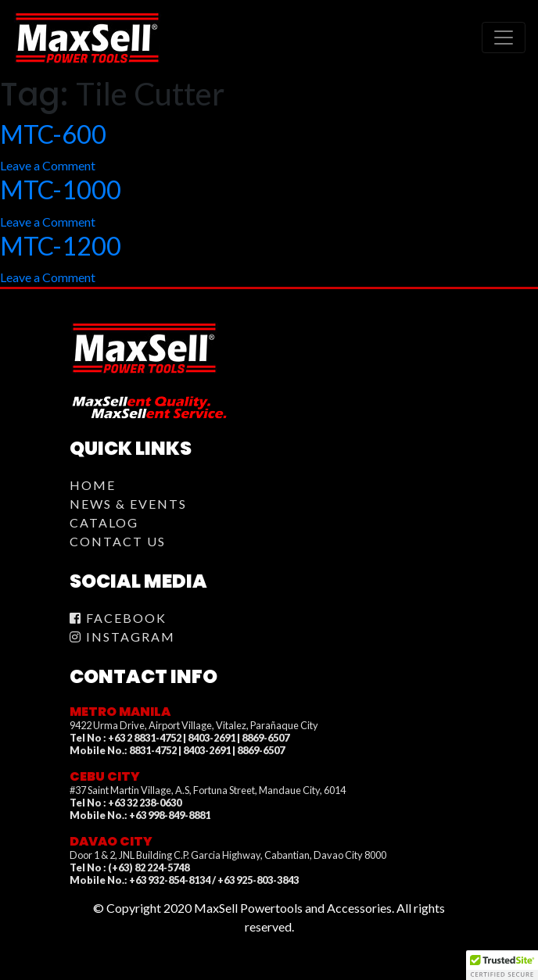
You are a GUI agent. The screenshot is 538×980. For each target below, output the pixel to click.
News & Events (128, 504)
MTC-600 (53, 134)
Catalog (104, 522)
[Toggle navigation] (504, 38)
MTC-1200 (61, 246)
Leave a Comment (48, 165)
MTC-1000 (61, 190)
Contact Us (118, 541)
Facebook (118, 618)
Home (93, 485)
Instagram (122, 637)
